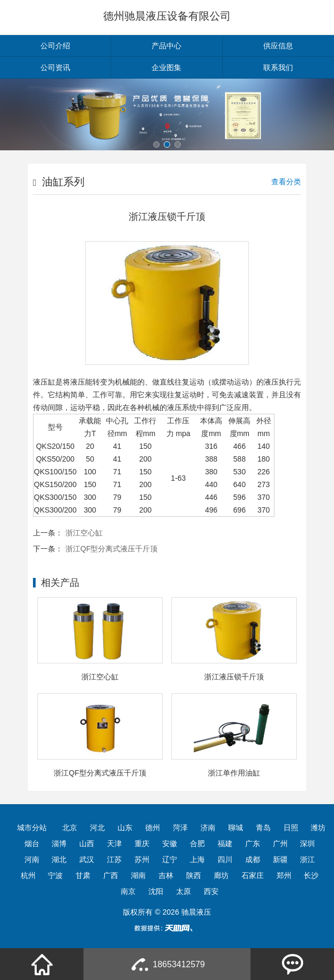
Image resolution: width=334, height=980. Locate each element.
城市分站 (32, 828)
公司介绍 (55, 46)
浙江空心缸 (84, 533)
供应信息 (278, 46)
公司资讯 (55, 67)
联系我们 (278, 67)
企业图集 (166, 67)
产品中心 (166, 46)
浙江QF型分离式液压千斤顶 (111, 549)
